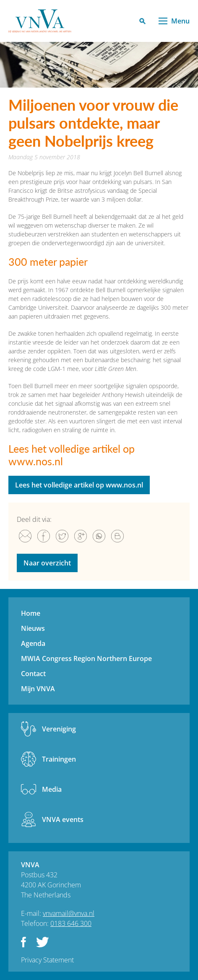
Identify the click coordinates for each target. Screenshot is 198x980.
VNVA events (63, 819)
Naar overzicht (47, 563)
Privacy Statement (47, 960)
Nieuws (33, 628)
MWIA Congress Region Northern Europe (86, 659)
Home (31, 613)
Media (52, 789)
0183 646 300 (71, 923)
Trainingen (59, 759)
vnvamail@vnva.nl (69, 913)
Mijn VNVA (38, 689)
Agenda (33, 643)
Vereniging (59, 729)
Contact (33, 674)
